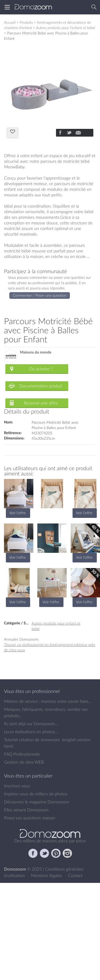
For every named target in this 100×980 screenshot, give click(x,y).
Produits (26, 22)
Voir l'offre (17, 513)
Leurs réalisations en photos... (31, 732)
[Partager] (60, 133)
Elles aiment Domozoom (26, 810)
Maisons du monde (36, 352)
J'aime (13, 132)
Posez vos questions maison (29, 818)
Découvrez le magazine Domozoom (37, 802)
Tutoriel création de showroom (32, 740)
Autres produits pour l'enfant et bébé (66, 28)
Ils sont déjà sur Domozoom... (31, 724)
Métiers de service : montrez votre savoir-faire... (48, 701)
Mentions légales (47, 875)
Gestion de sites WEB (24, 762)
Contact (75, 875)
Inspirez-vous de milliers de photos (36, 794)
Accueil (10, 22)
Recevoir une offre (41, 403)
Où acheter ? (41, 369)
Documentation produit (41, 386)
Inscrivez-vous (17, 786)
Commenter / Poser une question (40, 295)
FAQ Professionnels (22, 754)
